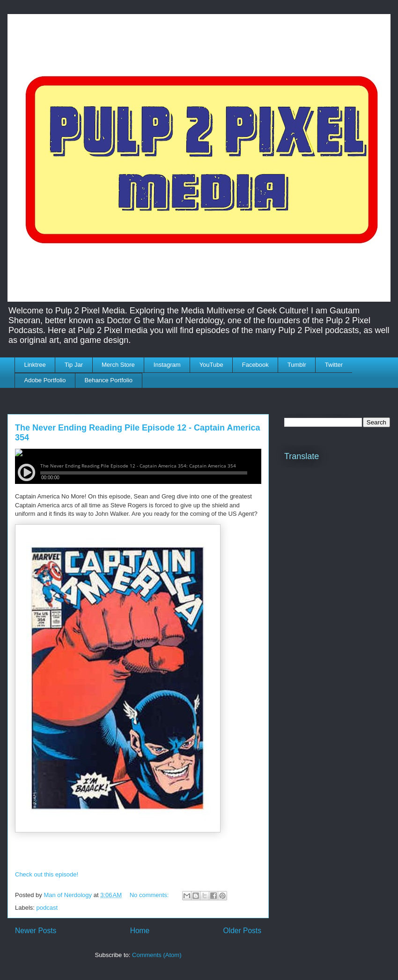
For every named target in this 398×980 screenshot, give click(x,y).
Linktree (35, 365)
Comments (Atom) (157, 955)
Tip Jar (74, 365)
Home (140, 931)
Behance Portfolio (108, 380)
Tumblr (297, 365)
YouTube (211, 365)
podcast (47, 908)
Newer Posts (36, 931)
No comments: (150, 895)
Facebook (255, 365)
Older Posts (242, 931)
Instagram (167, 365)
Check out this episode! (47, 874)
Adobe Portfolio (45, 380)
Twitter (334, 365)
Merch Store (118, 365)
